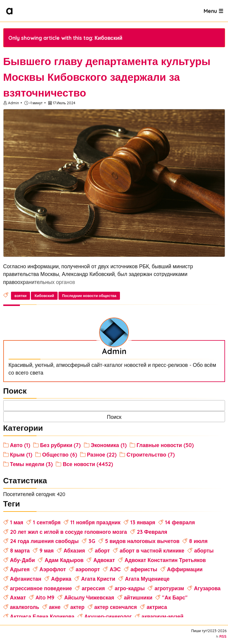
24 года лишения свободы (44, 541)
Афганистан (26, 579)
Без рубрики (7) (61, 445)
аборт (102, 550)
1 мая (17, 522)
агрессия (93, 588)
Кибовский (44, 296)
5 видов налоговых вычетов (142, 541)
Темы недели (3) (32, 464)
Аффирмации (185, 569)
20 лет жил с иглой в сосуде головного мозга (69, 532)
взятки (21, 296)
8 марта (20, 550)
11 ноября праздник (95, 522)
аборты (204, 550)
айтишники (138, 597)
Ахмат (18, 597)
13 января (143, 522)
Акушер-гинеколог (108, 616)
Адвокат (104, 560)
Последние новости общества (89, 296)
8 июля (198, 541)
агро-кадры (130, 588)
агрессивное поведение (41, 588)
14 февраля (180, 522)
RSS (223, 636)
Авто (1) (20, 445)
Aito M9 (45, 597)
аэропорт (88, 569)
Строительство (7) (151, 454)
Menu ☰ (213, 11)
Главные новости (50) (165, 445)
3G (92, 541)
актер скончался (116, 607)
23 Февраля (152, 532)
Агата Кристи (98, 579)
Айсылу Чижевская (89, 597)
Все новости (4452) (88, 464)
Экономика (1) (109, 445)
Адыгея (20, 569)
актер (77, 607)
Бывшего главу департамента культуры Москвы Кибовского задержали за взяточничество (107, 77)
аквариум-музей (163, 616)
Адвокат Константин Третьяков (165, 560)
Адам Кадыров (64, 560)
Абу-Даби (23, 560)
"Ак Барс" (175, 597)
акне (55, 607)
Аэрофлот (53, 569)
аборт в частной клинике (152, 550)
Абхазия (74, 550)
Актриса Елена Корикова (42, 616)
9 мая (47, 550)
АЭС (115, 569)
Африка (61, 579)
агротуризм (169, 588)
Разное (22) (102, 454)
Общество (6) (60, 454)
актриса (157, 607)
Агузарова (207, 588)
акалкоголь (25, 607)
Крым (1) (21, 454)
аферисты (144, 569)
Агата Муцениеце (147, 579)
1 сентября (47, 522)
